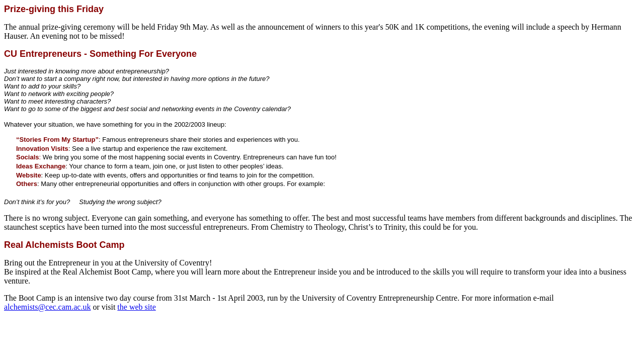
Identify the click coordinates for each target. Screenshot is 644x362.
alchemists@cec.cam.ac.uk (47, 307)
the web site (136, 307)
